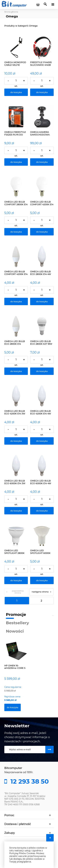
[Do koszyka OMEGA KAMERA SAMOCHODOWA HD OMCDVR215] (42, 162)
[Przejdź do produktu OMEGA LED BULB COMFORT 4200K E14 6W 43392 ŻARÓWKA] (42, 187)
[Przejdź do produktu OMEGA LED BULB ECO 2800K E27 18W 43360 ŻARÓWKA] (42, 326)
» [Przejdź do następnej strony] (51, 592)
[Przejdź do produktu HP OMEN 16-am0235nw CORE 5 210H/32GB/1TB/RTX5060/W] (16, 654)
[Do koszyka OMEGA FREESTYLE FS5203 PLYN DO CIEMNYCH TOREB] (16, 162)
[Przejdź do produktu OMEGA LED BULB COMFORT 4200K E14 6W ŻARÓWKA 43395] (16, 256)
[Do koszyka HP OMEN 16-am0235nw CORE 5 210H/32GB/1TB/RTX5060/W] (13, 707)
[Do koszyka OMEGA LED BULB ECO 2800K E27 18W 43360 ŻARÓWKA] (42, 371)
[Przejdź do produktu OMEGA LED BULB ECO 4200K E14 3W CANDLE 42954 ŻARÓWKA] (16, 396)
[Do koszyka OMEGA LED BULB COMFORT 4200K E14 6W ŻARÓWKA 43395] (16, 301)
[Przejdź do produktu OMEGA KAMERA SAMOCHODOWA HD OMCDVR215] (42, 117)
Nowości (15, 631)
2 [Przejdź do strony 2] (41, 601)
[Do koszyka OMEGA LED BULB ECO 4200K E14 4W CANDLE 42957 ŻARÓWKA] (42, 441)
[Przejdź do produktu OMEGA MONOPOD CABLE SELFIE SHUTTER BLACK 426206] (16, 47)
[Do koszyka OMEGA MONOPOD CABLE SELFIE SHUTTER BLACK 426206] (16, 92)
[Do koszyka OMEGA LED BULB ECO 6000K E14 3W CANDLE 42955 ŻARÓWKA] (16, 511)
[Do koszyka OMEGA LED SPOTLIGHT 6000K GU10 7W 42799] (42, 580)
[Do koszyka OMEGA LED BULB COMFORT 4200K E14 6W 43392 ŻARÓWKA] (42, 232)
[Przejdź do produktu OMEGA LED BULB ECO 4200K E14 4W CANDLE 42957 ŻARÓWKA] (42, 396)
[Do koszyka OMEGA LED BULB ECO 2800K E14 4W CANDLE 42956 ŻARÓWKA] (42, 301)
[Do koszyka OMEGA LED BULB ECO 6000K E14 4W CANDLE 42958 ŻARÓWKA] (42, 511)
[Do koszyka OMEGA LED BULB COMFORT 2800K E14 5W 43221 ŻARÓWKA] (16, 232)
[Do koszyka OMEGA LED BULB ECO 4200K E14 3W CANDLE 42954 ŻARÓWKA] (16, 441)
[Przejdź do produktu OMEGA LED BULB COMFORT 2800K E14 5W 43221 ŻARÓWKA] (16, 187)
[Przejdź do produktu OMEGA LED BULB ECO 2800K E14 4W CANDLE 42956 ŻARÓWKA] (42, 256)
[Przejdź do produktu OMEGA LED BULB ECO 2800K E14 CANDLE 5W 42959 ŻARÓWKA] (16, 326)
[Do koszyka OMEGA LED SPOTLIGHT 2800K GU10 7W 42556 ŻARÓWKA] (16, 580)
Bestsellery (17, 623)
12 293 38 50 (29, 781)
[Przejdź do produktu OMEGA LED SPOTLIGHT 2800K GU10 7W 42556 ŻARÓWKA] (16, 535)
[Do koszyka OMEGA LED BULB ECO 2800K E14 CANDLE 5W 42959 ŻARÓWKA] (16, 371)
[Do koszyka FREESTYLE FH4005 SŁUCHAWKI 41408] (42, 92)
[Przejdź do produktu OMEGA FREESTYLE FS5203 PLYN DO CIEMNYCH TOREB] (16, 117)
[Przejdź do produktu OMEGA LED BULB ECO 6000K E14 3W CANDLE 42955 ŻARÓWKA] (16, 466)
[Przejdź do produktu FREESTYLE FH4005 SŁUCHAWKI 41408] (42, 47)
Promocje (16, 615)
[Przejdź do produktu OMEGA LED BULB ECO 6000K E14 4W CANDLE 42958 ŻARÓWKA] (42, 466)
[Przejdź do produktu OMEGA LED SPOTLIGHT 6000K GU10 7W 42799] (42, 535)
